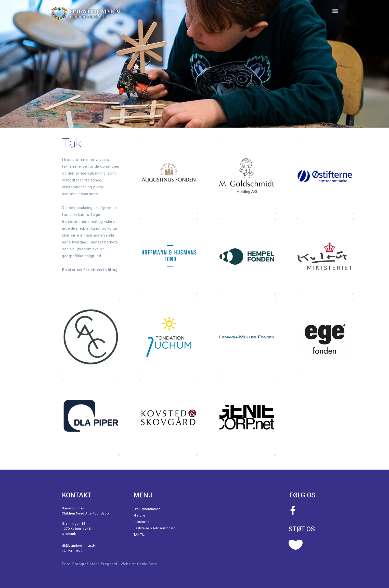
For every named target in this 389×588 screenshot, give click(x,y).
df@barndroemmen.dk (79, 546)
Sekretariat (141, 522)
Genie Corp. (148, 564)
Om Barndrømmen (147, 509)
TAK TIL (139, 535)
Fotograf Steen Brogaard (95, 564)
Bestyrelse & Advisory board (154, 528)
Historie (139, 515)
